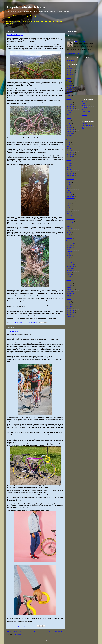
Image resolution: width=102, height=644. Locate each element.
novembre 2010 (70, 221)
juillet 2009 (69, 251)
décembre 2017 (70, 70)
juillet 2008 (69, 274)
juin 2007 (69, 299)
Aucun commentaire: (32, 323)
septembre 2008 (70, 270)
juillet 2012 (69, 183)
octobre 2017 (70, 74)
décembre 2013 (70, 152)
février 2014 (69, 149)
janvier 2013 (69, 171)
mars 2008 (69, 282)
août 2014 (69, 137)
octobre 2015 (70, 110)
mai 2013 (69, 166)
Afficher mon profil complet (73, 53)
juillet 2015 (69, 116)
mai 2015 (69, 120)
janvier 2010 (69, 240)
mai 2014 (69, 143)
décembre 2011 (70, 196)
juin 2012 (69, 185)
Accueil (35, 631)
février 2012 (69, 192)
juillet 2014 (69, 139)
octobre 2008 (70, 269)
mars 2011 (69, 213)
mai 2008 (69, 278)
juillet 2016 (69, 95)
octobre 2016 (70, 89)
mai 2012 (69, 187)
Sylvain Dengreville (80, 41)
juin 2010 (69, 230)
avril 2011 (69, 211)
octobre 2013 (70, 156)
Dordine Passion (86, 106)
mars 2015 (69, 124)
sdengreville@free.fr (71, 60)
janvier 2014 (69, 150)
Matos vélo (84, 115)
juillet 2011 (69, 206)
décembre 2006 (70, 310)
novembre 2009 (70, 244)
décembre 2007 (70, 288)
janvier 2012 (69, 194)
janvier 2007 (69, 309)
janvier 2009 (69, 263)
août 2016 (69, 93)
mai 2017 (69, 82)
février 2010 (69, 238)
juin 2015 (69, 118)
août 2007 (69, 295)
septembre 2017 (70, 76)
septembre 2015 (70, 112)
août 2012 (69, 181)
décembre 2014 (70, 130)
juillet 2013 (69, 162)
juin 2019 (69, 67)
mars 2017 (69, 84)
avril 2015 (69, 122)
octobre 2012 (70, 177)
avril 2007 (69, 303)
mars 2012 (69, 190)
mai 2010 (69, 232)
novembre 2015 (70, 109)
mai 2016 (69, 99)
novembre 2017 (70, 72)
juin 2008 (69, 276)
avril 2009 (69, 257)
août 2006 (69, 318)
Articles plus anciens (56, 631)
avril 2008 (69, 280)
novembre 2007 (70, 289)
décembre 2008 (70, 265)
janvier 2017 (69, 86)
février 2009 (69, 261)
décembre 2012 (70, 173)
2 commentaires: (31, 626)
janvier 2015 (69, 128)
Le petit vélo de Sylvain (26, 7)
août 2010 (69, 227)
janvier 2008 (69, 286)
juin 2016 (69, 97)
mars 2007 (69, 305)
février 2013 (69, 169)
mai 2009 (69, 255)
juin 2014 (69, 141)
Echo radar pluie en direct (88, 125)
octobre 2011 (70, 200)
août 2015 (69, 114)
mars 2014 (69, 147)
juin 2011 (69, 208)
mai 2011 (69, 209)
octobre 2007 (70, 291)
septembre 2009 (70, 248)
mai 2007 (69, 301)
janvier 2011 (69, 217)
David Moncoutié (86, 111)
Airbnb (83, 104)
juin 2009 (69, 253)
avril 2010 (69, 234)
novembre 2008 (70, 267)
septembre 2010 (70, 225)
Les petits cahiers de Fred (88, 113)
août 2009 (69, 250)
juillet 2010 (69, 228)
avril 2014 (69, 145)
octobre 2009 (70, 246)
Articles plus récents (14, 631)
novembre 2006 (70, 312)
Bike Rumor (85, 107)
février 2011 (69, 215)
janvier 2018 (69, 69)
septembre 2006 (70, 316)
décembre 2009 (70, 242)
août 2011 (69, 204)
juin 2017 (69, 80)
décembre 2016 (70, 88)
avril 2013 (69, 168)
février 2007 (69, 307)
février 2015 (69, 126)
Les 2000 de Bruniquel (15, 35)
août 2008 (69, 272)
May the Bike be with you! (88, 102)
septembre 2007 (70, 293)
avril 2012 (69, 189)
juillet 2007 (69, 297)
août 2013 (69, 160)
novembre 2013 (70, 154)
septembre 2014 (70, 135)
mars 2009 (69, 259)
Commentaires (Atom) (19, 634)
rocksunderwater (51, 641)
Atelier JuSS (85, 124)
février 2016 (69, 103)
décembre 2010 (70, 219)
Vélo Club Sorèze (86, 117)
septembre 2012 (70, 179)
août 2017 (69, 78)
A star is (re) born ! (14, 331)
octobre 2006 (70, 314)
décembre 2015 (70, 107)
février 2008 (69, 284)
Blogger (63, 641)
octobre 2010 (70, 223)
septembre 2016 (70, 91)
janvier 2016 (69, 105)
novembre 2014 (70, 131)
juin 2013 (69, 164)
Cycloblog (84, 109)
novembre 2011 (70, 198)
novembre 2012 (70, 175)
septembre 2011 (70, 202)
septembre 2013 (70, 158)
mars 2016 (69, 101)
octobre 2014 (70, 133)
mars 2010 (69, 236)
